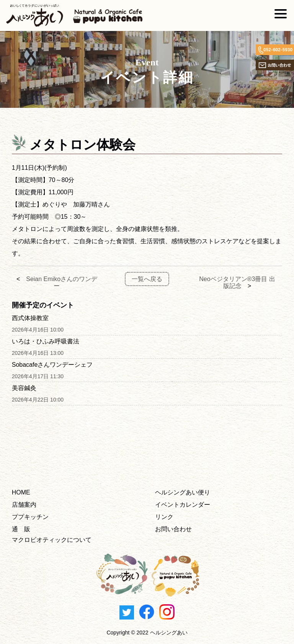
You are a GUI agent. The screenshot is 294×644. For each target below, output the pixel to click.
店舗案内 (24, 505)
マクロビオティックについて (52, 540)
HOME (21, 492)
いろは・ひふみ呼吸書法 (46, 341)
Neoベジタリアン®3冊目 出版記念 (237, 282)
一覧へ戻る (147, 279)
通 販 (21, 529)
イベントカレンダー (183, 505)
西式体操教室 (30, 318)
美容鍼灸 (24, 388)
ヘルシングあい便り (183, 492)
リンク (164, 517)
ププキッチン (30, 517)
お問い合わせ (173, 529)
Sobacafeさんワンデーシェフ (52, 365)
